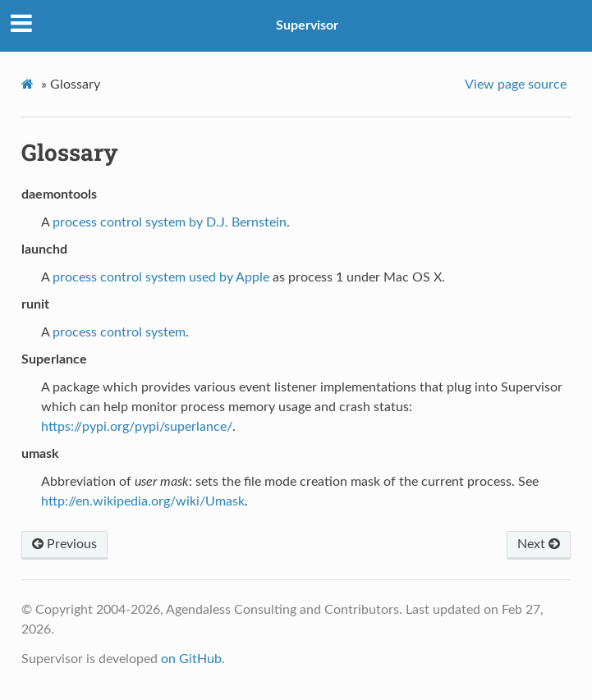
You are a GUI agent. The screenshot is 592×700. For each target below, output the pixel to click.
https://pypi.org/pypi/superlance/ (137, 427)
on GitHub (191, 659)
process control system (119, 332)
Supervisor (307, 25)
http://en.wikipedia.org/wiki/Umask (143, 501)
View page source (516, 85)
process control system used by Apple (161, 277)
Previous (64, 544)
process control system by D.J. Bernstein (170, 222)
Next (539, 544)
